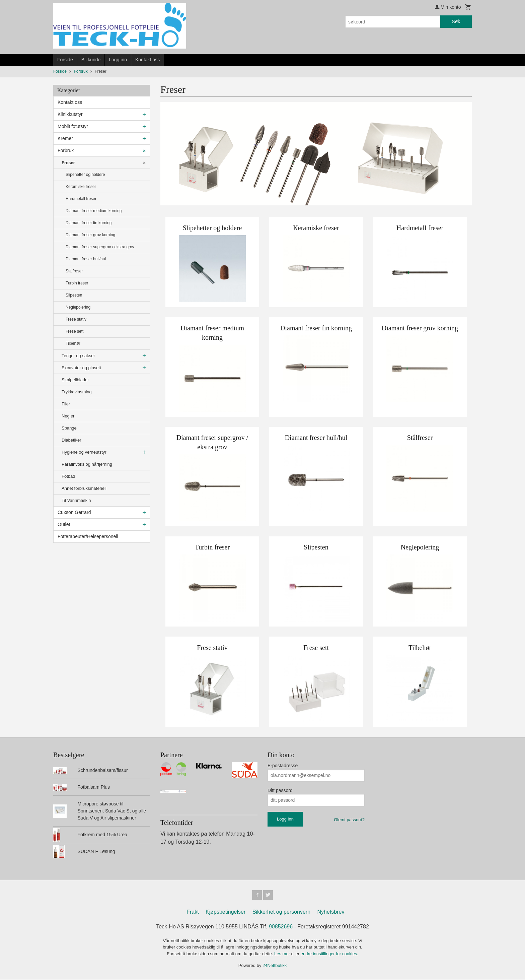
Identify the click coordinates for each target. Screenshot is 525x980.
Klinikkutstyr (70, 114)
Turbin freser (77, 283)
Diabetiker (71, 440)
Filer (66, 404)
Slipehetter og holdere (85, 175)
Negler (68, 416)
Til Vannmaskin (76, 500)
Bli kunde (91, 60)
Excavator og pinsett (81, 368)
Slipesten (74, 295)
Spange (69, 428)
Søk (456, 21)
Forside (65, 60)
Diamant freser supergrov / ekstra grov (100, 247)
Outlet (64, 524)
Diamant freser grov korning (90, 235)
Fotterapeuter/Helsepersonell (88, 536)
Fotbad (68, 476)
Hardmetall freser (81, 199)
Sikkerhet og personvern (281, 913)
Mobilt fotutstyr (73, 126)
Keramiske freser (81, 187)
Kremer (65, 138)
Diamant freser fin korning (89, 223)
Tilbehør (73, 343)
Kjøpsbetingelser (226, 913)
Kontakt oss (147, 60)
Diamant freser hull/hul (86, 259)
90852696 (281, 928)
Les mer (283, 955)
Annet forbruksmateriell (84, 488)
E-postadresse (283, 766)
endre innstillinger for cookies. (329, 955)
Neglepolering (78, 307)
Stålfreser (74, 271)
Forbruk (66, 150)
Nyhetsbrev (331, 913)
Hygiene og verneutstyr (84, 452)
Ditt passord (280, 790)
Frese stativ (76, 319)
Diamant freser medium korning (94, 211)
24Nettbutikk (275, 966)
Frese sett (74, 331)
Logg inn (118, 60)
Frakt (193, 913)
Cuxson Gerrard (74, 512)
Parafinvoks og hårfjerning (87, 464)
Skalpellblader (75, 380)
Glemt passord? (349, 820)
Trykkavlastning (77, 392)
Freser (68, 163)
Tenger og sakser (78, 356)
